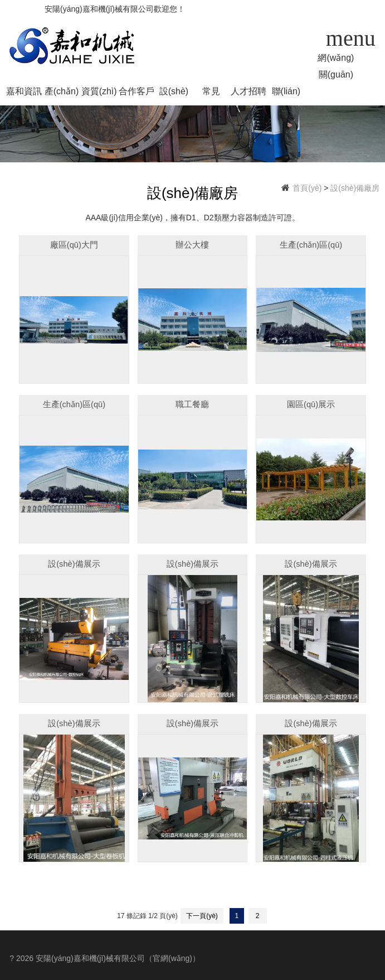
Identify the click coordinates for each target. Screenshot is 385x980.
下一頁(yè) (202, 916)
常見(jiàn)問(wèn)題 (211, 93)
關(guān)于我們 (336, 76)
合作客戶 (137, 91)
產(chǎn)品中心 (62, 93)
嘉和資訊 (24, 91)
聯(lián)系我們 (286, 93)
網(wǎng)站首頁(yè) (336, 60)
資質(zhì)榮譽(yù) (99, 93)
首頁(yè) (307, 188)
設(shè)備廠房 (174, 93)
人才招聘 (248, 91)
